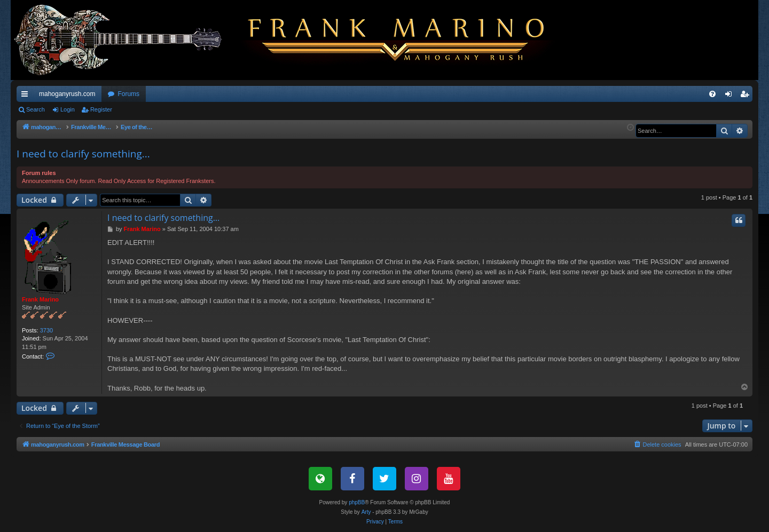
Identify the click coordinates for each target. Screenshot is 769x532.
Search (36, 109)
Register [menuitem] (747, 96)
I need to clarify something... (83, 154)
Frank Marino (40, 299)
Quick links (27, 96)
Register (101, 109)
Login (68, 109)
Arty (366, 512)
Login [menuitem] (731, 96)
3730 (46, 330)
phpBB (357, 502)
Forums (128, 94)
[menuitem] (712, 94)
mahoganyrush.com (67, 94)
